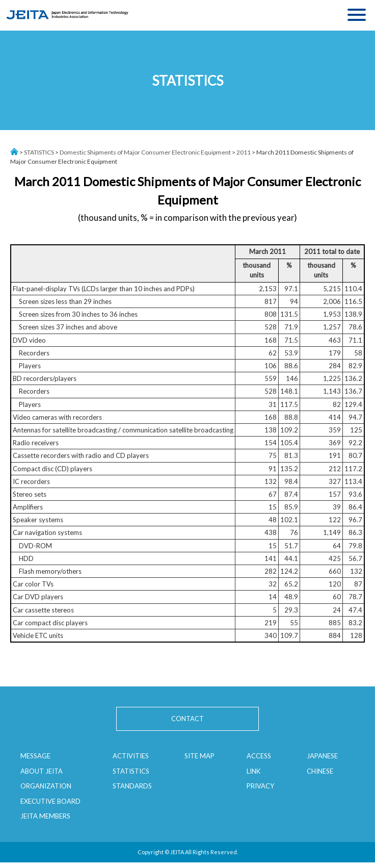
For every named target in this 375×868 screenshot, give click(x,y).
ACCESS (259, 756)
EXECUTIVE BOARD (50, 801)
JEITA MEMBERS (45, 816)
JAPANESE (322, 756)
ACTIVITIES (131, 756)
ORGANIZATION (46, 786)
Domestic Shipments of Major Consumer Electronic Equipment (145, 152)
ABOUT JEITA (42, 771)
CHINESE (320, 771)
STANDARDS (132, 786)
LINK (253, 771)
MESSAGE (35, 756)
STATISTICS (39, 152)
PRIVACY (260, 786)
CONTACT (187, 719)
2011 (244, 152)
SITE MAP (199, 756)
